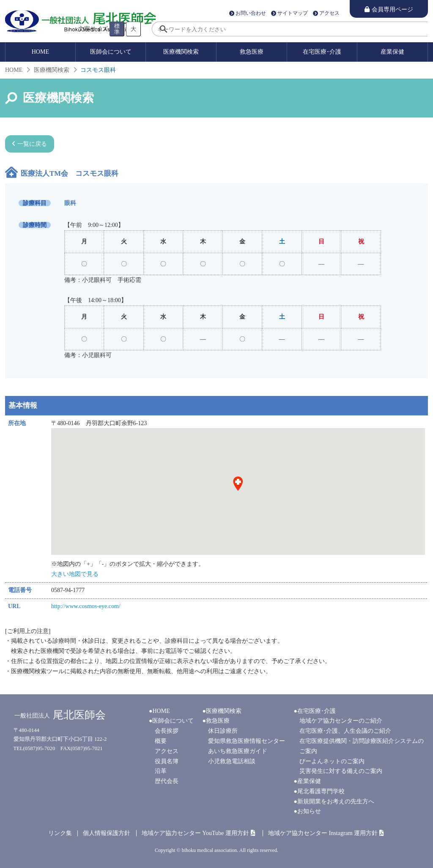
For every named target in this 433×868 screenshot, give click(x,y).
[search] (290, 29)
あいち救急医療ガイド (238, 751)
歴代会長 (167, 781)
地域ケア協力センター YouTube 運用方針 (195, 833)
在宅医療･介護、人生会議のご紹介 (345, 731)
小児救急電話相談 (232, 761)
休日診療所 (223, 731)
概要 (161, 741)
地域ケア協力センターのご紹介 (341, 721)
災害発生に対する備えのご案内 (341, 771)
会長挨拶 (167, 731)
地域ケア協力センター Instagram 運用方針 (323, 833)
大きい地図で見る (75, 574)
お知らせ (309, 811)
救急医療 (252, 52)
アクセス (329, 14)
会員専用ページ (392, 10)
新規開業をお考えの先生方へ (336, 801)
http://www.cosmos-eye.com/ (86, 606)
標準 (117, 29)
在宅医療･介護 (322, 52)
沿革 (161, 771)
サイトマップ (293, 14)
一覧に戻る (32, 144)
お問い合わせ (251, 14)
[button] (238, 484)
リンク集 (60, 833)
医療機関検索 (181, 52)
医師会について (111, 52)
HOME (40, 52)
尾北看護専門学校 (321, 791)
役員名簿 (167, 761)
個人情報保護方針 (107, 833)
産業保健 (392, 52)
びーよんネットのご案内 (332, 761)
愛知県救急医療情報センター (247, 741)
